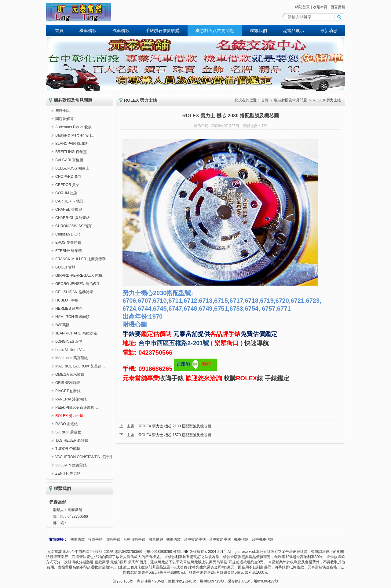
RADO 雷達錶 (67, 424)
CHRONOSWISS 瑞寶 (73, 226)
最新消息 (329, 31)
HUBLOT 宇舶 (67, 300)
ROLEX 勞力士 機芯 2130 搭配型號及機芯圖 (175, 426)
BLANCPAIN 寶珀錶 (71, 144)
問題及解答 (64, 119)
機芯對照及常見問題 (215, 31)
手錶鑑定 (277, 378)
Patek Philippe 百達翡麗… (77, 407)
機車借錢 (156, 539)
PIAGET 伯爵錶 (68, 391)
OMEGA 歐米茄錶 (70, 374)
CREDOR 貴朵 (67, 185)
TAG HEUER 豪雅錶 (72, 440)
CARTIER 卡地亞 (69, 201)
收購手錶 (171, 378)
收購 (230, 378)
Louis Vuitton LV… (70, 350)
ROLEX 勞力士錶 (69, 416)
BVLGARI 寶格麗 (69, 160)
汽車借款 (121, 31)
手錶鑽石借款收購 (163, 31)
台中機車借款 (263, 539)
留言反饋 (338, 7)
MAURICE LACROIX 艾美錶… (80, 366)
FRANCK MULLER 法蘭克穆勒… (82, 259)
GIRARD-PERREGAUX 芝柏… (80, 276)
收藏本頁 (320, 7)
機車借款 (88, 31)
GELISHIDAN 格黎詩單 (74, 292)
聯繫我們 (258, 31)
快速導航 (257, 343)
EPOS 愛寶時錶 (68, 243)
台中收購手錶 (134, 539)
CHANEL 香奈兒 (69, 210)
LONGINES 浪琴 (69, 341)
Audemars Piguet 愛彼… (75, 127)
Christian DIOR (68, 234)
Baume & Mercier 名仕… (75, 135)
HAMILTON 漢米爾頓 (72, 317)
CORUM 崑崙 (66, 193)
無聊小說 (63, 111)
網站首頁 (302, 7)
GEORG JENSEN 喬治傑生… (80, 284)
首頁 (59, 31)
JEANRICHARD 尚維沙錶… (78, 333)
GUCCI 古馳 (65, 267)
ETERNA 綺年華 (69, 251)
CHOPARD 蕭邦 (68, 177)
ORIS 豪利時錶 (68, 383)
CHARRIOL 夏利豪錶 (73, 218)
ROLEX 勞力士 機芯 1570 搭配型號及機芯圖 (175, 435)
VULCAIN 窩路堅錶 (71, 465)
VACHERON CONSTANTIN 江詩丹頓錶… (89, 457)
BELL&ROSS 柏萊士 (72, 168)
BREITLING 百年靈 (71, 152)
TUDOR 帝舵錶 (68, 449)
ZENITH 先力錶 (68, 473)
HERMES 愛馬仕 (69, 309)
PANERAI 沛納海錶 (71, 399)
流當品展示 (294, 31)
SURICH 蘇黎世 (68, 432)
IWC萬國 (62, 325)
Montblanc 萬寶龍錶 (72, 358)
